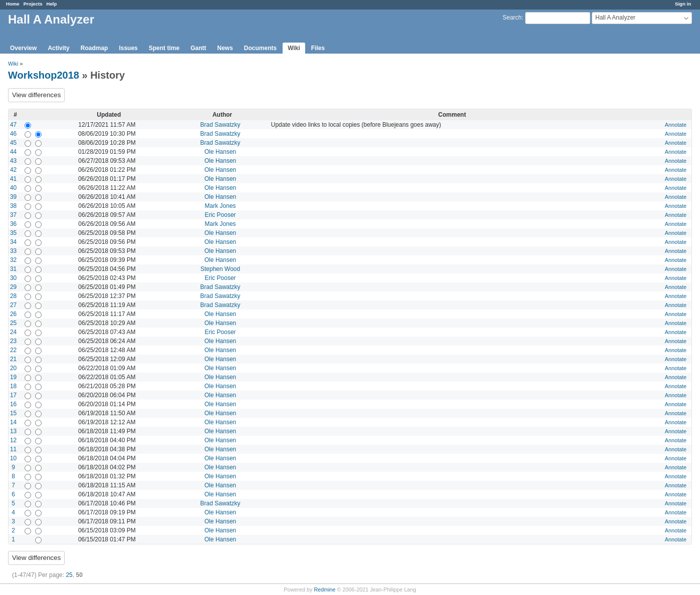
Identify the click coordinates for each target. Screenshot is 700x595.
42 (13, 170)
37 (13, 215)
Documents (260, 48)
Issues (128, 48)
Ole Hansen (220, 152)
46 (13, 134)
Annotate (676, 125)
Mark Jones (220, 206)
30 (13, 278)
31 (13, 269)
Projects (33, 4)
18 (13, 386)
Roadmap (94, 48)
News (225, 48)
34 (13, 242)
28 (13, 296)
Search (512, 18)
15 (13, 413)
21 (13, 359)
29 (13, 287)
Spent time (164, 48)
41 (13, 179)
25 (13, 323)
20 (13, 368)
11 (13, 449)
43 (13, 161)
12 (13, 440)
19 (13, 377)
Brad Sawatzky (220, 125)
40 (13, 188)
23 (13, 341)
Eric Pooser (220, 215)
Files (318, 48)
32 (13, 260)
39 (13, 197)
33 (13, 251)
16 (13, 404)
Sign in (683, 4)
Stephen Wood (220, 269)
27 (13, 305)
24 (13, 332)
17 (13, 395)
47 (13, 125)
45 (13, 143)
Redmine (324, 589)
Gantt (198, 48)
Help (52, 4)
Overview (23, 48)
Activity (58, 48)
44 (13, 152)
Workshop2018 (44, 75)
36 (13, 224)
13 (13, 431)
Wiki (294, 48)
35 (13, 233)
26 (13, 314)
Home (13, 4)
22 (13, 350)
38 (13, 206)
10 (13, 458)
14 (13, 422)
